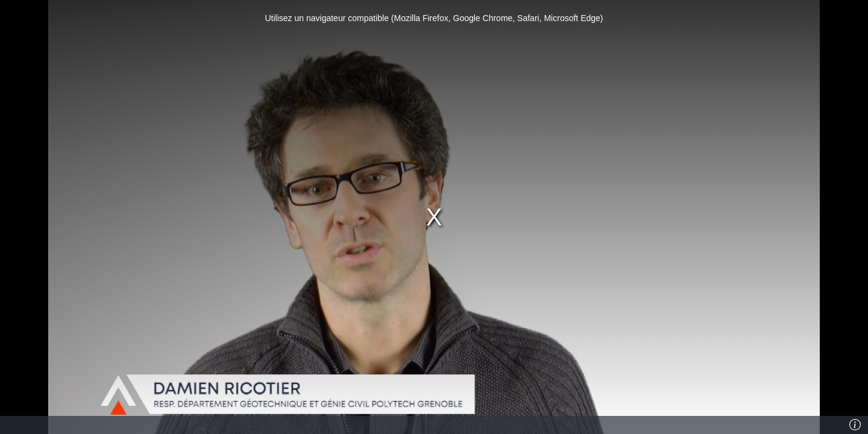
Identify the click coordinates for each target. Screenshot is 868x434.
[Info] (855, 425)
